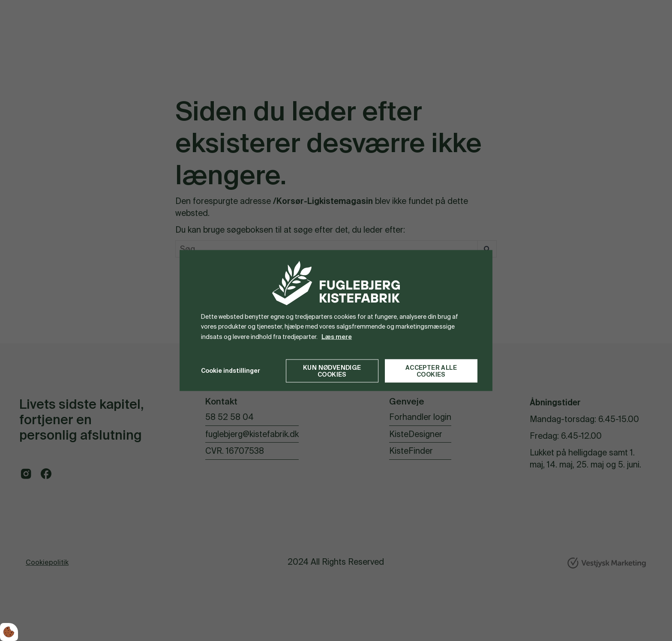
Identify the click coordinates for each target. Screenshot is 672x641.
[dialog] (336, 321)
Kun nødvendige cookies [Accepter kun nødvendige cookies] (332, 371)
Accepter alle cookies (431, 371)
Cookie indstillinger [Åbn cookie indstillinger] (231, 371)
